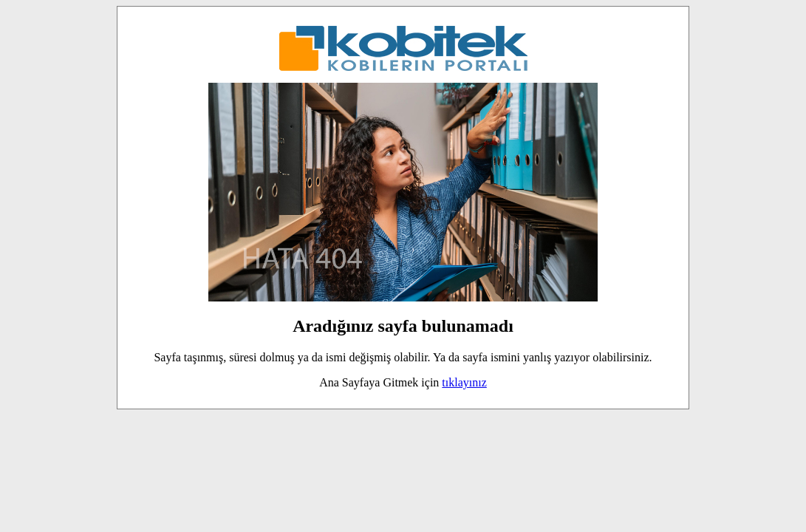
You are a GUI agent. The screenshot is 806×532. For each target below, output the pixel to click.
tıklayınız (464, 382)
